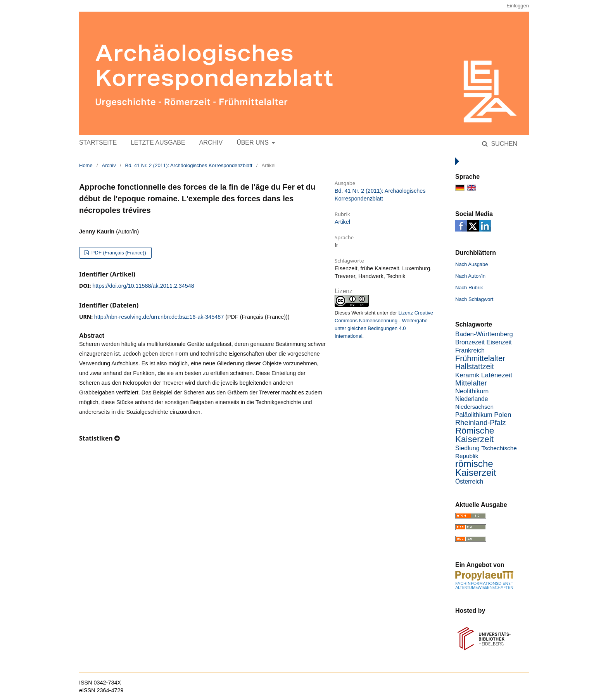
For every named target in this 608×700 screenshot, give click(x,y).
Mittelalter (471, 383)
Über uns (253, 143)
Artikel (342, 222)
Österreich (469, 481)
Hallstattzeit (475, 367)
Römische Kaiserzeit (475, 435)
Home (86, 165)
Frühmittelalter (480, 358)
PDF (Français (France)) (118, 253)
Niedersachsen (474, 407)
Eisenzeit (499, 342)
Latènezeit (497, 375)
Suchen (503, 144)
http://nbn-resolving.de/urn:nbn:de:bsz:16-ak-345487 (159, 317)
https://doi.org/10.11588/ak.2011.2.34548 (143, 286)
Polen (503, 415)
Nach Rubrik (469, 288)
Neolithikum (472, 391)
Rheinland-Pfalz (480, 423)
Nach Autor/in (470, 276)
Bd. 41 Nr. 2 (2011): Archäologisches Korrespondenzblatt (189, 165)
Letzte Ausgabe (158, 143)
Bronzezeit (470, 342)
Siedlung (467, 448)
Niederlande (472, 399)
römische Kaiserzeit (476, 468)
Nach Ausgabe (472, 264)
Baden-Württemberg (484, 334)
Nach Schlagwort (474, 299)
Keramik (467, 375)
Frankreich (470, 350)
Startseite (98, 143)
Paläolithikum (474, 415)
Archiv (211, 143)
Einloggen (518, 6)
